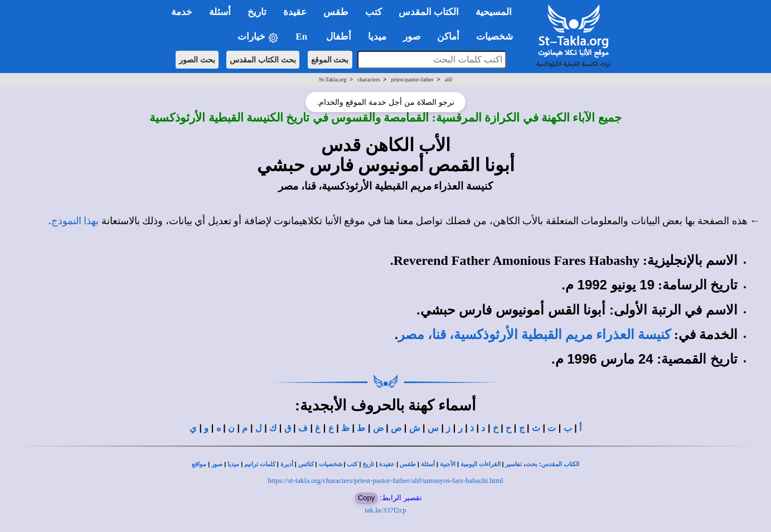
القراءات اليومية (481, 464)
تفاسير (513, 464)
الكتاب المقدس (560, 464)
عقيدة (387, 464)
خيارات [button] (258, 37)
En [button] (302, 37)
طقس (408, 464)
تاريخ (368, 464)
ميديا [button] (377, 37)
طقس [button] (336, 12)
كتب (352, 464)
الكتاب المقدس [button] (429, 12)
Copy (366, 498)
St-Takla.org (333, 79)
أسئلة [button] (220, 12)
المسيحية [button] (494, 12)
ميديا (233, 464)
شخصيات (331, 464)
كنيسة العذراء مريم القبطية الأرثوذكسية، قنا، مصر (534, 335)
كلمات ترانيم (260, 464)
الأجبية (448, 464)
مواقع (199, 464)
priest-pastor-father (412, 79)
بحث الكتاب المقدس (263, 60)
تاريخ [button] (257, 12)
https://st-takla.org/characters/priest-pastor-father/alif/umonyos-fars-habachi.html (386, 480)
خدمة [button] (182, 12)
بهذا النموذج (75, 221)
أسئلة (428, 464)
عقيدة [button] (295, 12)
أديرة (287, 464)
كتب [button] (374, 12)
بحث (532, 464)
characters (369, 79)
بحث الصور (197, 60)
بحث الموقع (330, 60)
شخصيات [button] (498, 37)
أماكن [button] (448, 37)
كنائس (306, 464)
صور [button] (412, 37)
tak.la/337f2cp (385, 510)
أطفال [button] (339, 37)
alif (448, 79)
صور (217, 464)
